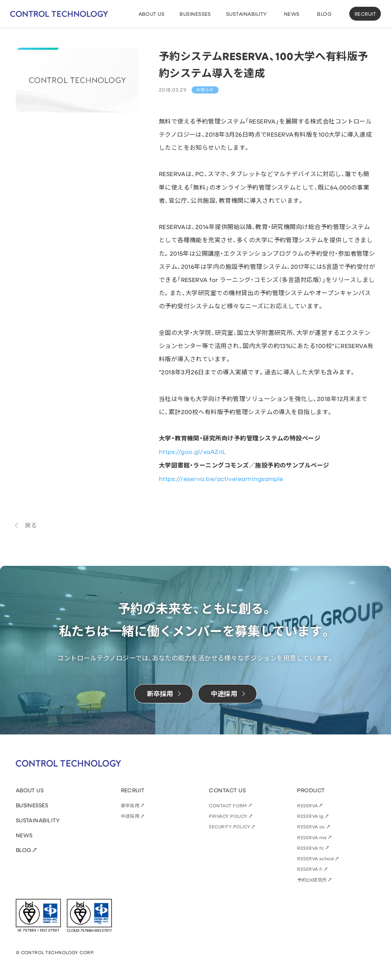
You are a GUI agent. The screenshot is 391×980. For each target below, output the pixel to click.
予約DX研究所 (312, 880)
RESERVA (307, 805)
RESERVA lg (310, 816)
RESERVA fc (311, 848)
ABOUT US (30, 790)
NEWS (24, 835)
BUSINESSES (32, 805)
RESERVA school (316, 858)
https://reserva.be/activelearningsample (221, 479)
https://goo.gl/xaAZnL (192, 452)
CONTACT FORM (228, 805)
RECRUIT (365, 14)
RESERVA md (312, 837)
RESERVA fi (310, 869)
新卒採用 (130, 805)
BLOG (24, 850)
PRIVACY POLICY (228, 816)
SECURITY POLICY (229, 826)
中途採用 (130, 816)
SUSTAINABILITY (38, 820)
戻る (31, 525)
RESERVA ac (311, 826)
